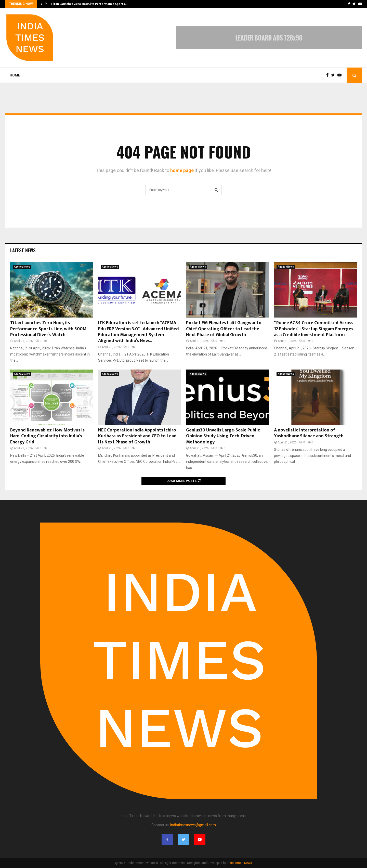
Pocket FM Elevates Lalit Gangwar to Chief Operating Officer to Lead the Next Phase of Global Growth (224, 329)
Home (15, 75)
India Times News (239, 863)
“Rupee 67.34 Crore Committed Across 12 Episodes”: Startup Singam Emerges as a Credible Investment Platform (314, 329)
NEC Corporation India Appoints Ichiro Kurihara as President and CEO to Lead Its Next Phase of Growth (137, 436)
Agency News (22, 267)
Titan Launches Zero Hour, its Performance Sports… (89, 4)
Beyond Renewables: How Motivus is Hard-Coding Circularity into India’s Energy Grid (47, 436)
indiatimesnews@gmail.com (193, 825)
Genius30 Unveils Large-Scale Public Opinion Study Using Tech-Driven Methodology (223, 436)
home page (182, 170)
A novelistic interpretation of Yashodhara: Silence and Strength (309, 433)
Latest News (23, 250)
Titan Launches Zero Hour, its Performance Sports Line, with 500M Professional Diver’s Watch (48, 329)
